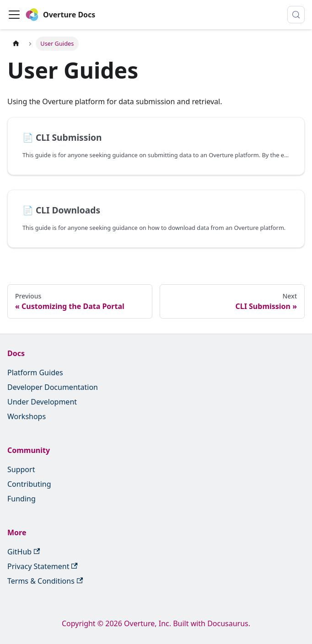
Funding (22, 499)
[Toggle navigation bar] (14, 15)
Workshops (27, 416)
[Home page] (16, 44)
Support (21, 469)
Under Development (42, 402)
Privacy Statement (43, 566)
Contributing (29, 484)
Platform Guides (35, 373)
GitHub (24, 552)
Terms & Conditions (45, 581)
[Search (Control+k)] (296, 15)
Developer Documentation (53, 387)
